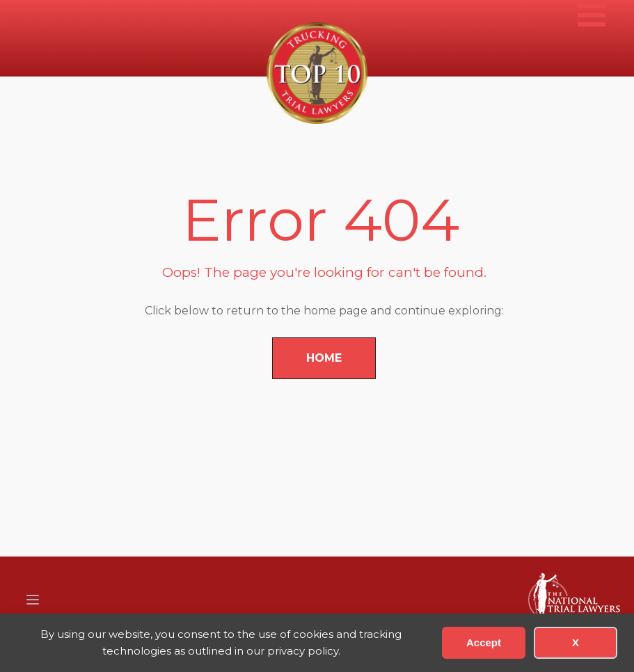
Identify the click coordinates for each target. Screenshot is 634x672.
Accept (484, 642)
